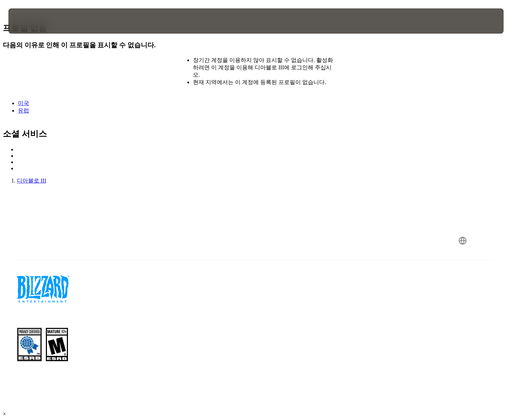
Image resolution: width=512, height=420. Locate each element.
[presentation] (34, 21)
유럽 (23, 111)
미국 (23, 103)
